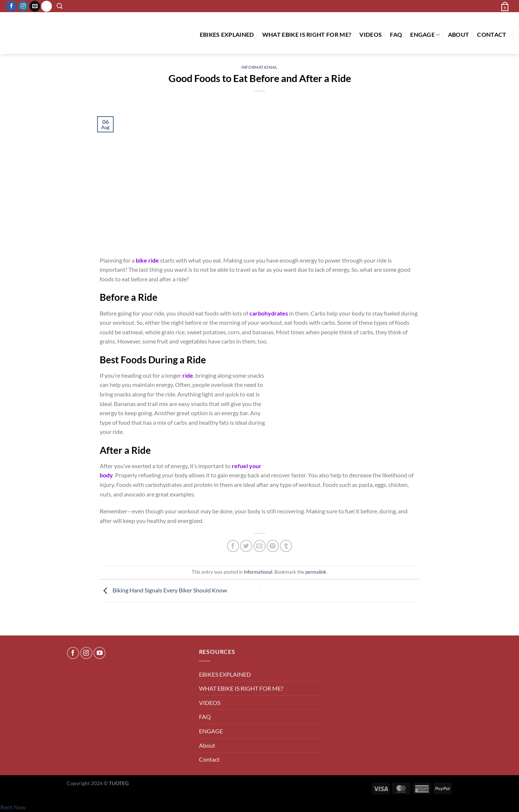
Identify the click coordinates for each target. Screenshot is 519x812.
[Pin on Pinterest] (273, 546)
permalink (316, 572)
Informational (259, 67)
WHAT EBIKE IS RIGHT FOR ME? (307, 34)
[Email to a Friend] (259, 546)
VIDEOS (371, 34)
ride (188, 375)
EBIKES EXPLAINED (227, 34)
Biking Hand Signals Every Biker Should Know (163, 590)
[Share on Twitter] (246, 546)
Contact (492, 34)
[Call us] (47, 6)
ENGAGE (425, 35)
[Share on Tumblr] (286, 546)
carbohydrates (269, 313)
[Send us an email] (35, 6)
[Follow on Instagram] (23, 6)
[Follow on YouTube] (99, 653)
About (459, 34)
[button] (60, 6)
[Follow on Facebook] (11, 6)
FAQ (396, 34)
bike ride (147, 260)
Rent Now (13, 807)
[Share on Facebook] (233, 546)
